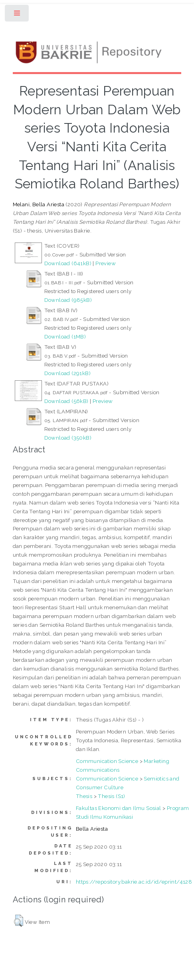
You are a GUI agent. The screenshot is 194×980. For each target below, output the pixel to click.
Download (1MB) (65, 336)
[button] (19, 921)
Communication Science (107, 761)
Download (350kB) (68, 438)
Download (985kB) (68, 300)
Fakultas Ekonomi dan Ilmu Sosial (119, 808)
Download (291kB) (67, 373)
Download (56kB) (66, 401)
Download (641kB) (68, 263)
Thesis (84, 796)
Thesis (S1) (111, 796)
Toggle (17, 15)
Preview (106, 263)
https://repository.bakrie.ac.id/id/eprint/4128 (134, 882)
